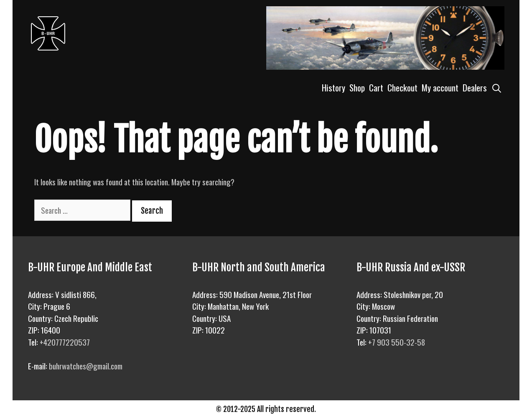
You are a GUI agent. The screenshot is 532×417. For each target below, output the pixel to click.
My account (440, 87)
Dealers (475, 87)
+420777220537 (65, 342)
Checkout (402, 87)
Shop (357, 87)
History (333, 87)
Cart (376, 87)
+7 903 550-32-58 (397, 342)
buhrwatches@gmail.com (86, 366)
